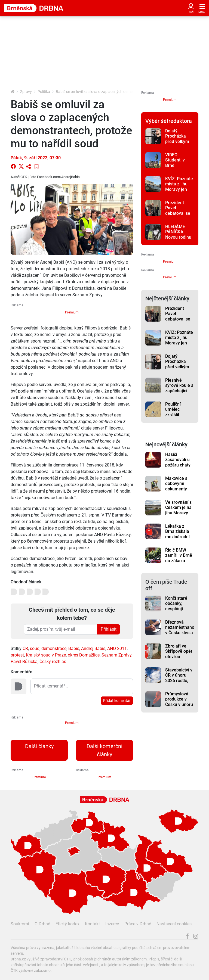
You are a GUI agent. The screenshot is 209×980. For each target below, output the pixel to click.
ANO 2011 (117, 648)
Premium (72, 312)
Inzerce (112, 924)
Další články (39, 746)
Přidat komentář (117, 701)
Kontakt (92, 924)
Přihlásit (109, 629)
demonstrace (54, 648)
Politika (44, 92)
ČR (25, 648)
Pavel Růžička (24, 662)
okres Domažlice (84, 655)
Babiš (74, 648)
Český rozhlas (53, 662)
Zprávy (26, 92)
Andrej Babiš (93, 648)
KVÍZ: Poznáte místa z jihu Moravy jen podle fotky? (179, 187)
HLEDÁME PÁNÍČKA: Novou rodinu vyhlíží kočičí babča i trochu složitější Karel (179, 240)
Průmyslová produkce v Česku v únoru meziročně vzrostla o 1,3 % (179, 707)
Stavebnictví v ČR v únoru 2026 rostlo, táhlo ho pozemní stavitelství (179, 683)
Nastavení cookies (174, 924)
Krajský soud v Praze (46, 655)
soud (35, 648)
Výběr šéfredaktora (169, 121)
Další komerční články (104, 750)
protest (17, 655)
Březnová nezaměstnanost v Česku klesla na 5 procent (180, 630)
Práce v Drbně (138, 924)
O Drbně (42, 924)
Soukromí (20, 924)
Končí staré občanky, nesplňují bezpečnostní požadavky (178, 609)
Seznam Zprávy (116, 655)
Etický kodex (67, 924)
